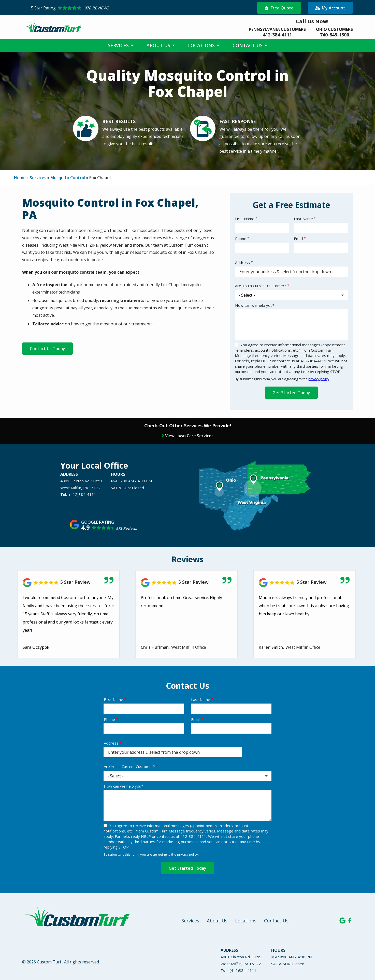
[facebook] (350, 920)
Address (242, 262)
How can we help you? (255, 305)
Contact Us (248, 45)
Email (298, 239)
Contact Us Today (47, 349)
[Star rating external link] (109, 8)
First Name (245, 219)
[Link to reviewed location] (186, 583)
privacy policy (319, 379)
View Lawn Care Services (189, 436)
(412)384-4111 (83, 494)
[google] (342, 920)
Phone (241, 239)
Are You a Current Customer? (261, 286)
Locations (202, 45)
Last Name (303, 219)
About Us (159, 45)
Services (119, 45)
